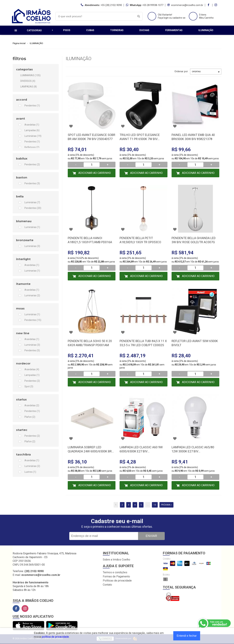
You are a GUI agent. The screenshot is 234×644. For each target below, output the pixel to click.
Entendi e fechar (187, 636)
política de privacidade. (56, 637)
